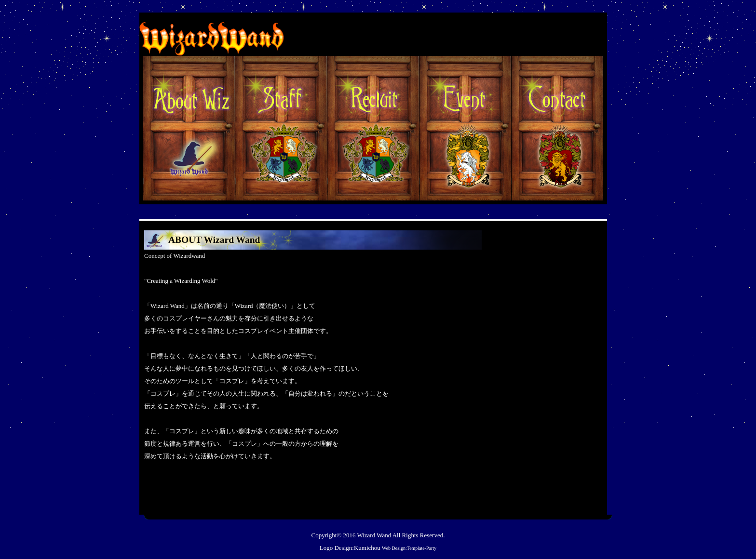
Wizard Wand (374, 535)
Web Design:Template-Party (409, 548)
